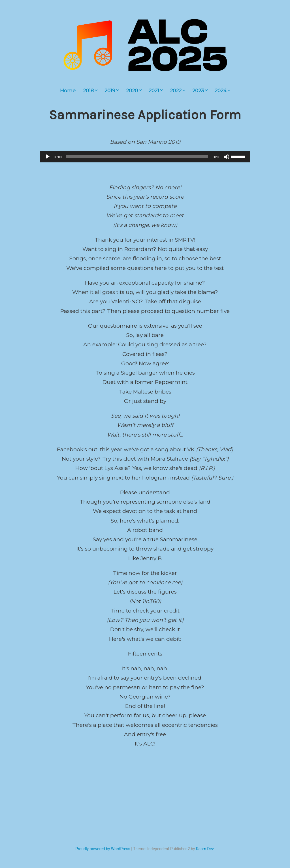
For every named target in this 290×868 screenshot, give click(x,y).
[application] (145, 157)
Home (68, 91)
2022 (176, 91)
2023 (198, 91)
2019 (110, 91)
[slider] (137, 157)
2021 (154, 91)
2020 (132, 91)
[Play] (48, 157)
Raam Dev (205, 849)
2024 (221, 91)
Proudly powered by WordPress (103, 849)
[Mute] (227, 157)
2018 (88, 91)
